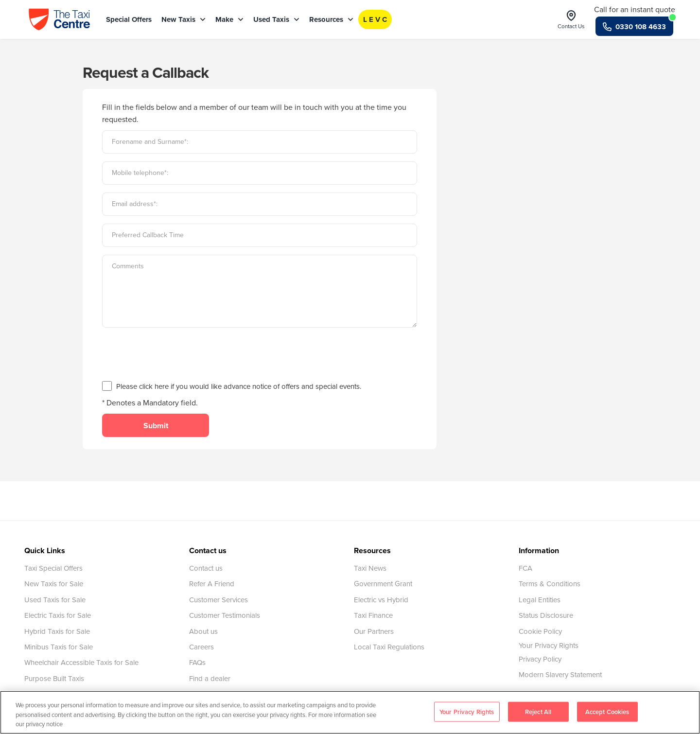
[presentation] (176, 354)
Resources (331, 19)
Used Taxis (276, 19)
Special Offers (129, 19)
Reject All (538, 711)
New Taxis (184, 19)
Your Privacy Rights (549, 646)
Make (229, 19)
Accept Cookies (607, 711)
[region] (350, 712)
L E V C (375, 19)
